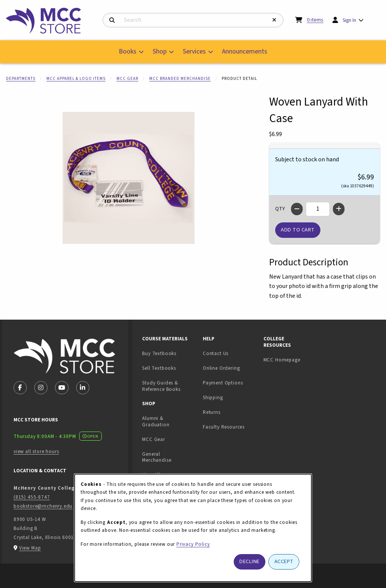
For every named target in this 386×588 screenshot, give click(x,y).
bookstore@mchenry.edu (43, 506)
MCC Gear (127, 79)
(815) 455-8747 (32, 497)
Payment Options (223, 383)
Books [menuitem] (128, 51)
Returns (212, 412)
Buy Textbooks (159, 353)
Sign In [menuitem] (349, 20)
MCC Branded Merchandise (180, 79)
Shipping (213, 397)
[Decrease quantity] (297, 209)
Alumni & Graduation (156, 421)
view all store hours (36, 451)
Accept (284, 561)
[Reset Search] (274, 20)
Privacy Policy (193, 544)
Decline (250, 561)
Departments (21, 79)
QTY (280, 209)
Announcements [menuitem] (245, 51)
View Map (30, 548)
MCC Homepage (282, 360)
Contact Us (216, 353)
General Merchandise (157, 457)
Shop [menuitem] (160, 51)
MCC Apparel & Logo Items (76, 79)
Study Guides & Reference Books (161, 386)
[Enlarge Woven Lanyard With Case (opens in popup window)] (129, 178)
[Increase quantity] (339, 209)
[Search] (112, 21)
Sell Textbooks (169, 368)
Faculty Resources (224, 427)
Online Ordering (221, 368)
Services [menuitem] (194, 51)
